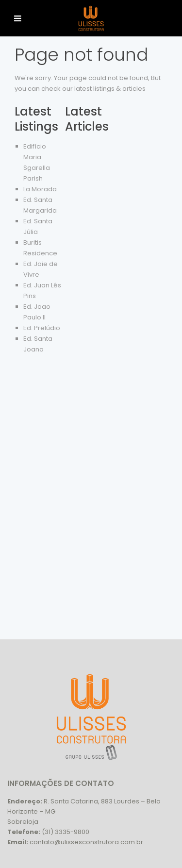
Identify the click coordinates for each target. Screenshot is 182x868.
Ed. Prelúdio (42, 328)
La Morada (40, 189)
